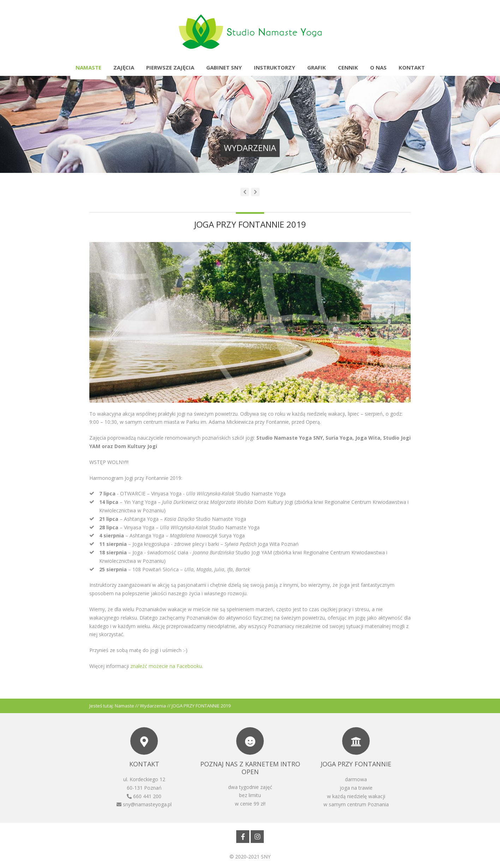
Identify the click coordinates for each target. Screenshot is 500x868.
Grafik (317, 67)
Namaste (88, 67)
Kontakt (412, 67)
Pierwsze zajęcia (170, 67)
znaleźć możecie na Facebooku (166, 666)
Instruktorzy (275, 67)
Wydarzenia (153, 706)
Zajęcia (124, 67)
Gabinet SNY (224, 67)
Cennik (348, 67)
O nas (378, 67)
